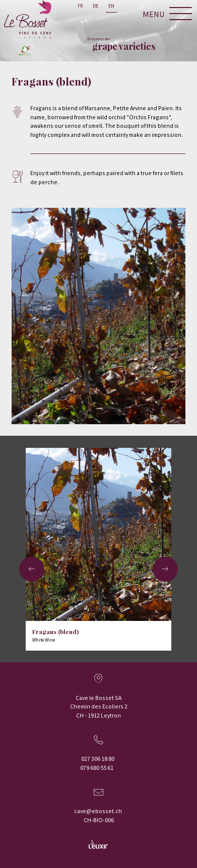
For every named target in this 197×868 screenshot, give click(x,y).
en (111, 6)
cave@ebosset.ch (98, 811)
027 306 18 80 (98, 759)
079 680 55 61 (97, 768)
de (95, 6)
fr (80, 6)
